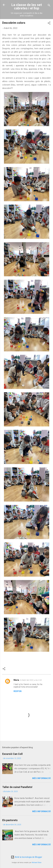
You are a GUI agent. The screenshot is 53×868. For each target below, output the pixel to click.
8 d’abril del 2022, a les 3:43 (31, 680)
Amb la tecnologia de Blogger (26, 857)
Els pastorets (10, 820)
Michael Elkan (37, 863)
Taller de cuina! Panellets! (17, 787)
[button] (49, 24)
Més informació (41, 778)
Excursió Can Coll (12, 754)
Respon (18, 691)
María (16, 680)
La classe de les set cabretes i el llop (27, 7)
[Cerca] (49, 6)
